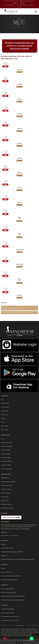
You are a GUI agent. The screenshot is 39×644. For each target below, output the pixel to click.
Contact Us (31, 5)
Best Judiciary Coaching (6, 489)
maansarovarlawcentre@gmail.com (27, 1)
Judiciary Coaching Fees (6, 493)
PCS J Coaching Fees (6, 572)
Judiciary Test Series (5, 500)
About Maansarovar (5, 403)
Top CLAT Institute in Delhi (6, 442)
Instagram (16, 3)
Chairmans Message (5, 407)
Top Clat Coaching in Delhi (6, 469)
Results (3, 568)
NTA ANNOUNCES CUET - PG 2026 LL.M (10, 617)
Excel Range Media (26, 640)
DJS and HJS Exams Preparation (9, 580)
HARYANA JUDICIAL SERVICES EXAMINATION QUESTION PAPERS (17, 312)
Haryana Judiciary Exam (6, 454)
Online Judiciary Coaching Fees (7, 508)
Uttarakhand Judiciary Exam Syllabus (8, 482)
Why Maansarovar (5, 415)
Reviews (3, 439)
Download (19, 72)
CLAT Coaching (4, 430)
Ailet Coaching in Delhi (8, 613)
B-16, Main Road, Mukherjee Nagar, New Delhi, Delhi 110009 (16, 529)
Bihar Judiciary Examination (7, 461)
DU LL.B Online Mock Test (21, 5)
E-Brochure (19, 7)
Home (2, 400)
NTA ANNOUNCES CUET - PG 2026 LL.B (10, 620)
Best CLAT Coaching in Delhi (7, 446)
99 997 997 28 (15, 1)
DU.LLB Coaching (5, 497)
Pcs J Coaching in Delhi (7, 548)
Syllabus (3, 544)
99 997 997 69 (8, 1)
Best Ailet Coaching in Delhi (7, 485)
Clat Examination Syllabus (6, 465)
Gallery (2, 422)
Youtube (23, 3)
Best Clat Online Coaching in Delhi (11, 576)
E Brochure (3, 418)
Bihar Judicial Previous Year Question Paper (13, 596)
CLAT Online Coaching (6, 458)
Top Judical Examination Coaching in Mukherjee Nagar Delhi (18, 559)
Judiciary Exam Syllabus (6, 450)
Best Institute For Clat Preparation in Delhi (13, 600)
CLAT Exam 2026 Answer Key (8, 609)
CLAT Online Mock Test (10, 5)
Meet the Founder (4, 411)
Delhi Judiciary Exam (5, 478)
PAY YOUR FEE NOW (11, 517)
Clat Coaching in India (7, 589)
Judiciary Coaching (5, 426)
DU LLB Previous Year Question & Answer (12, 552)
